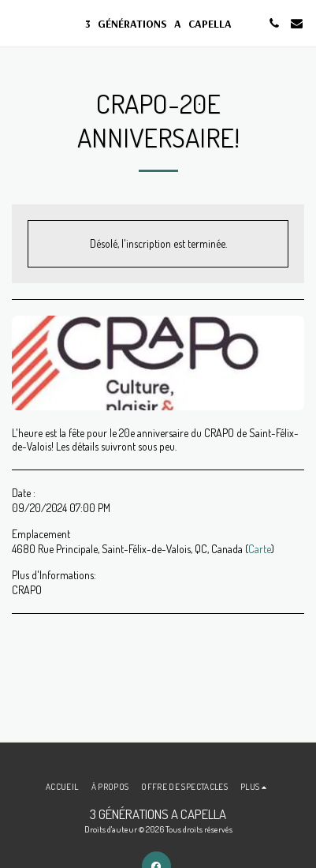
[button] (17, 23)
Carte (260, 549)
